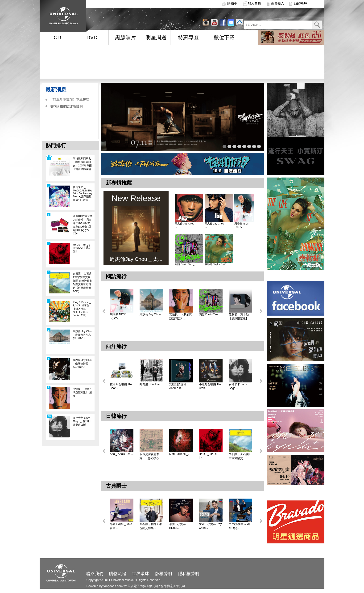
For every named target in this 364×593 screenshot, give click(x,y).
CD (58, 37)
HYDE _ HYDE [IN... (208, 456)
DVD (92, 37)
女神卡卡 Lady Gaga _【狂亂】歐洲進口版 (82, 421)
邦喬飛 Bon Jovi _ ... (151, 386)
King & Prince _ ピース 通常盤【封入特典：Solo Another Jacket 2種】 (82, 309)
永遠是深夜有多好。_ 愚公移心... (150, 456)
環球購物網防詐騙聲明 (66, 106)
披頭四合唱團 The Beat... (121, 386)
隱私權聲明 (189, 574)
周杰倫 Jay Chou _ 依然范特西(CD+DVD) (83, 363)
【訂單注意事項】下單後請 (70, 100)
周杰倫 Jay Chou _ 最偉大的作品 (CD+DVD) (83, 335)
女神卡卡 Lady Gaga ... (238, 386)
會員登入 (277, 3)
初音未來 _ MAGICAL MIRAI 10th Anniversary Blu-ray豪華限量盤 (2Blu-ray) (83, 194)
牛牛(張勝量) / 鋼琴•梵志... (239, 526)
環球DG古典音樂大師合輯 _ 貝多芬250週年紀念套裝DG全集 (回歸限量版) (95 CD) (83, 225)
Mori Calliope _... (180, 454)
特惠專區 (188, 37)
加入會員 (254, 3)
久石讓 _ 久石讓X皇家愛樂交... (240, 456)
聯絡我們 (95, 574)
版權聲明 (164, 574)
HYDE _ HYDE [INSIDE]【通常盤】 (82, 248)
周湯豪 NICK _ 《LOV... (243, 225)
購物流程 (118, 574)
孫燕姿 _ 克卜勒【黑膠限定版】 (239, 316)
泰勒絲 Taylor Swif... (216, 264)
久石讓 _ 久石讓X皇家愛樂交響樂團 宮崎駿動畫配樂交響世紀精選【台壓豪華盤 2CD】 (82, 282)
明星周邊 (156, 37)
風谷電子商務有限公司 (143, 586)
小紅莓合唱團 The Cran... (210, 386)
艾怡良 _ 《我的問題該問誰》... (181, 316)
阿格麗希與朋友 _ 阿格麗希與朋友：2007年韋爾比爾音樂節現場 (82, 164)
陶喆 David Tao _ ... (186, 264)
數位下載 (224, 37)
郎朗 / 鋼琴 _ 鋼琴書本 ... (121, 526)
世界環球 (141, 574)
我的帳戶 (300, 3)
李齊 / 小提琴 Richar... (178, 526)
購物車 (232, 3)
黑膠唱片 (125, 37)
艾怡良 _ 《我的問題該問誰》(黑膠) (82, 392)
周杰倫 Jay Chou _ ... (186, 225)
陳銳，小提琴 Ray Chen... (210, 526)
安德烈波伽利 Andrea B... (178, 386)
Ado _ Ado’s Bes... (121, 454)
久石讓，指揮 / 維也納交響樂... (151, 526)
